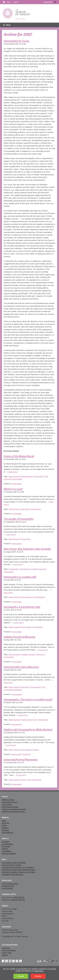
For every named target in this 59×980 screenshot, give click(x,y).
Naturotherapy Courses (10, 807)
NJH (35, 720)
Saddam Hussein (28, 654)
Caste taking (25, 509)
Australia (34, 569)
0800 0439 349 (19, 897)
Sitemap (5, 955)
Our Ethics (6, 842)
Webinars (5, 828)
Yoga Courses (7, 804)
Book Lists (6, 823)
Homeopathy (39, 476)
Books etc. (6, 817)
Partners (5, 849)
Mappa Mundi (27, 476)
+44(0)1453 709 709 (17, 900)
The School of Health (10, 945)
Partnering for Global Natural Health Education (18, 870)
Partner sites (7, 880)
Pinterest (14, 961)
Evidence (27, 754)
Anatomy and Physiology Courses (14, 809)
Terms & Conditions (9, 853)
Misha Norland (14, 476)
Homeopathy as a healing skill (20, 577)
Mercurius (40, 654)
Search (55, 2)
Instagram (17, 961)
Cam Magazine (39, 597)
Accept (21, 976)
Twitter (7, 961)
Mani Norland (14, 539)
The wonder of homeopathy (19, 519)
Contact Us (6, 948)
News (4, 859)
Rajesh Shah (27, 720)
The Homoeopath (34, 780)
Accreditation (7, 851)
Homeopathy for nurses (16, 41)
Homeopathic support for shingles (14, 863)
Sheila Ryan (13, 509)
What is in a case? (13, 489)
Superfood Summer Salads (12, 865)
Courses (5, 797)
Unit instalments (8, 833)
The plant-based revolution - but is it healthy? (18, 867)
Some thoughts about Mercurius (21, 667)
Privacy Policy (7, 953)
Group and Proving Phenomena (21, 759)
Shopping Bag (48, 2)
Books (4, 821)
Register (16, 2)
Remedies (5, 830)
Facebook (3, 961)
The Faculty (6, 846)
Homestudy (25, 569)
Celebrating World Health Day (12, 874)
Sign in (9, 2)
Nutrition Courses (8, 800)
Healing (36, 750)
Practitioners (38, 627)
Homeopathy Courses (10, 802)
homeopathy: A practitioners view (22, 607)
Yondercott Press (8, 886)
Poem (24, 780)
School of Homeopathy (10, 884)
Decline (38, 976)
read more (13, 472)
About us (5, 838)
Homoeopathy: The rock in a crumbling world (28, 699)
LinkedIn (20, 961)
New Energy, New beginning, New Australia (27, 549)
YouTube (10, 961)
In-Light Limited (7, 888)
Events (4, 825)
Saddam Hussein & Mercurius (20, 637)
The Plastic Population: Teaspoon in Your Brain (19, 872)
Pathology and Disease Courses (13, 812)
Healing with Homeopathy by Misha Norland (28, 730)
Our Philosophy (7, 844)
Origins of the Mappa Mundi (19, 456)
